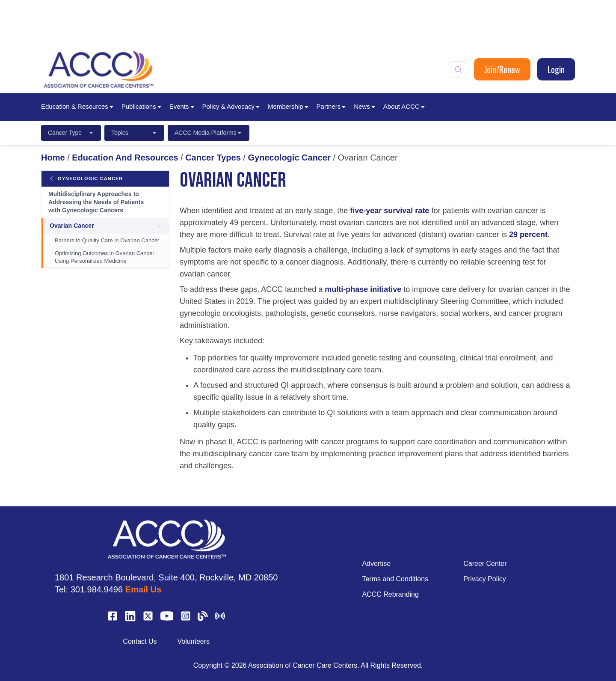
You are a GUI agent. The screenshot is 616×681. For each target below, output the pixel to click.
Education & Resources (78, 106)
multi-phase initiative (363, 289)
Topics (134, 133)
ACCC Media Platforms (209, 133)
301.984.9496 (97, 589)
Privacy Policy (485, 579)
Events (182, 106)
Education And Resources (125, 158)
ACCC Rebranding (390, 594)
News (365, 106)
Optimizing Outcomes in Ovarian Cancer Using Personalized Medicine (105, 257)
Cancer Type (71, 133)
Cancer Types (213, 158)
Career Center (485, 564)
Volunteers (193, 641)
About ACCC (405, 106)
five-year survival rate (389, 211)
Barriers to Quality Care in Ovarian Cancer (107, 240)
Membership (289, 106)
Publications (142, 106)
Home (53, 158)
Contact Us (140, 641)
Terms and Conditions (395, 579)
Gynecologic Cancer (289, 158)
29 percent (528, 235)
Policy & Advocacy (232, 106)
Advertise (376, 564)
